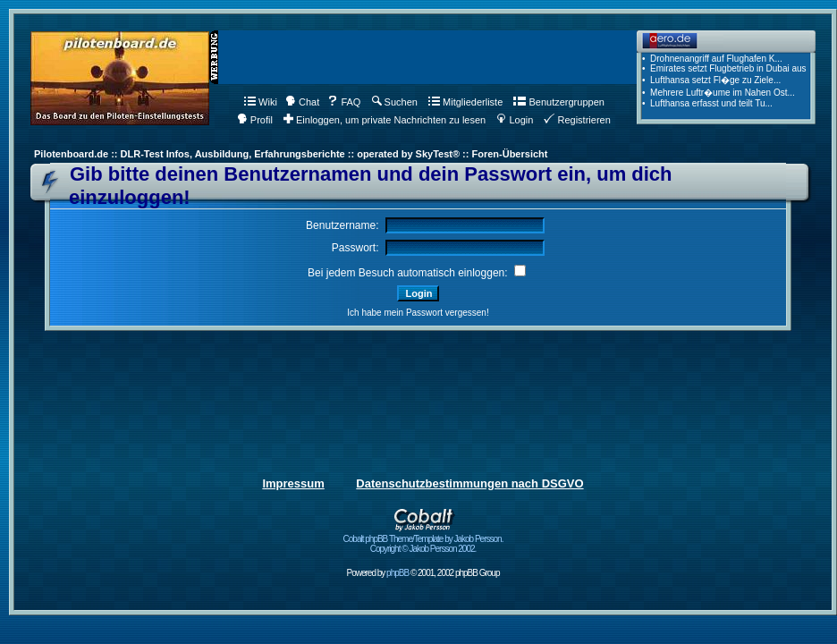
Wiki (261, 102)
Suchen (395, 102)
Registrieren (577, 120)
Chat (302, 102)
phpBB (397, 573)
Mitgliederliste (465, 102)
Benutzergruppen (558, 102)
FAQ (344, 102)
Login (515, 120)
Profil (255, 120)
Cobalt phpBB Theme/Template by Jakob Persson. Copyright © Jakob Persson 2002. (423, 540)
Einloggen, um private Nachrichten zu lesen (385, 120)
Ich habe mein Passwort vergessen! (418, 313)
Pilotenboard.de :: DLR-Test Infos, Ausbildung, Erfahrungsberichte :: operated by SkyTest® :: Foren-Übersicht (291, 154)
